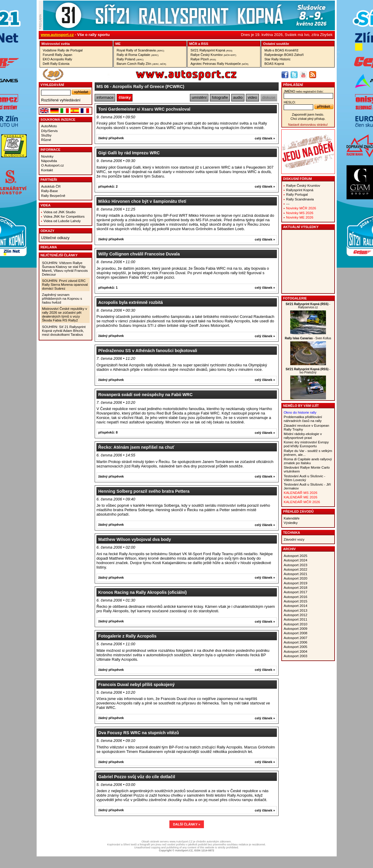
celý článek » (265, 138)
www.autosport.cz (57, 35)
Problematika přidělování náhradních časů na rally (303, 419)
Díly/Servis (49, 131)
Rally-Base (50, 191)
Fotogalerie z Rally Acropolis (127, 636)
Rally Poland (130, 59)
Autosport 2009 (295, 628)
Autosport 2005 (295, 647)
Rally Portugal (297, 194)
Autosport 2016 (295, 597)
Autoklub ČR (51, 186)
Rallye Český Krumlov (213, 55)
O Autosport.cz (53, 165)
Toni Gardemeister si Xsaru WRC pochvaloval (144, 109)
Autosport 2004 (295, 651)
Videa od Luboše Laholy (62, 221)
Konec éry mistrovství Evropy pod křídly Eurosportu (306, 444)
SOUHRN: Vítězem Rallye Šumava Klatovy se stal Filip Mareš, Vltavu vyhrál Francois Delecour (65, 269)
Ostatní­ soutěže (276, 44)
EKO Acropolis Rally (58, 59)
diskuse (269, 97)
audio (238, 97)
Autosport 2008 (295, 633)
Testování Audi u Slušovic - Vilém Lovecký (305, 478)
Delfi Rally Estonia (56, 64)
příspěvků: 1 (108, 288)
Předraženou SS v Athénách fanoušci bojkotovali (148, 351)
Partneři (49, 180)
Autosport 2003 (295, 656)
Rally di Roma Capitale (138, 55)
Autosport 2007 (295, 638)
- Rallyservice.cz (308, 306)
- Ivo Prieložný (308, 371)
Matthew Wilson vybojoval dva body (135, 539)
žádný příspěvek (111, 138)
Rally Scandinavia (300, 199)
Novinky (47, 156)
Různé (46, 140)
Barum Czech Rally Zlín (141, 64)
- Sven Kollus (308, 338)
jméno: (303, 91)
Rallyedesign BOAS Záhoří (284, 55)
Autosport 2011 (295, 619)
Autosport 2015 (295, 601)
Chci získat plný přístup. (308, 119)
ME (118, 44)
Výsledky (291, 523)
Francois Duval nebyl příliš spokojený (136, 685)
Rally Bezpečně (53, 196)
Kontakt (47, 170)
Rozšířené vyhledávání (61, 100)
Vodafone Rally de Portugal (63, 50)
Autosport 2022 (295, 569)
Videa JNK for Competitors (64, 216)
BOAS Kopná (274, 64)
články (125, 97)
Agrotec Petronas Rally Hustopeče (220, 64)
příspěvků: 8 (108, 432)
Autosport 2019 (295, 583)
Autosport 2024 (295, 560)
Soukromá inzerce (58, 120)
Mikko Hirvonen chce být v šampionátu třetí (142, 201)
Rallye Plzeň (203, 59)
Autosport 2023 (295, 565)
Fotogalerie (295, 298)
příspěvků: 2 (108, 186)
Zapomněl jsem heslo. (308, 114)
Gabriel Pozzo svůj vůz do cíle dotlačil (137, 777)
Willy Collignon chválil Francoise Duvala (139, 254)
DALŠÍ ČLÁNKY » (186, 824)
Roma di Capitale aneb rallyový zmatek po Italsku (308, 461)
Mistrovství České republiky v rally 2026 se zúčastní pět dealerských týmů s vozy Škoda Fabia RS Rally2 (64, 314)
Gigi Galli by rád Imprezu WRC (129, 153)
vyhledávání (52, 85)
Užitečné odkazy (55, 238)
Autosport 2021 (295, 574)
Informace (50, 150)
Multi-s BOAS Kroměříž (281, 50)
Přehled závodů (298, 511)
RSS (205, 44)
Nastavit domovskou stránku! (308, 125)
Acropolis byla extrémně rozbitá (131, 302)
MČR (193, 44)
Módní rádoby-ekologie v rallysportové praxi (303, 436)
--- (288, 204)
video (252, 97)
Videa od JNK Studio (60, 212)
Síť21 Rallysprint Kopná (212, 50)
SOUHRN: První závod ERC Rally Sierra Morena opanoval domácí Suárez (65, 284)
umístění (199, 97)
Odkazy (47, 231)
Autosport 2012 (295, 615)
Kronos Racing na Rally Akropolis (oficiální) (142, 592)
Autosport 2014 (295, 606)
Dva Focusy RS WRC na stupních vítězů (139, 733)
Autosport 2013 (295, 610)
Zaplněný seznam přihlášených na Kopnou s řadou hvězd (62, 298)
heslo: (290, 102)
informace (105, 97)
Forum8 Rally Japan (58, 55)
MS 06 (103, 87)
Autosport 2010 (295, 624)
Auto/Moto (49, 126)
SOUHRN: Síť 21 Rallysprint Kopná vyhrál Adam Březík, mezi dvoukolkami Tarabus (64, 331)
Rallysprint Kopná (300, 190)
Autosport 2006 (295, 642)
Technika (292, 533)
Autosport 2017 (295, 592)
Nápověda (49, 161)
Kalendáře (292, 518)
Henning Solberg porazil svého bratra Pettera (144, 491)
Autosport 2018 (295, 587)
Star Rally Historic (277, 59)
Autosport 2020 (295, 578)
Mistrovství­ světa (56, 44)
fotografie (220, 97)
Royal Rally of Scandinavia (141, 50)
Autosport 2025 (295, 556)
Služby (46, 135)
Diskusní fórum (297, 179)
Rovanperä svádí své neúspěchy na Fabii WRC (145, 395)
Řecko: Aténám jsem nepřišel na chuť (136, 447)
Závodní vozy (294, 539)
